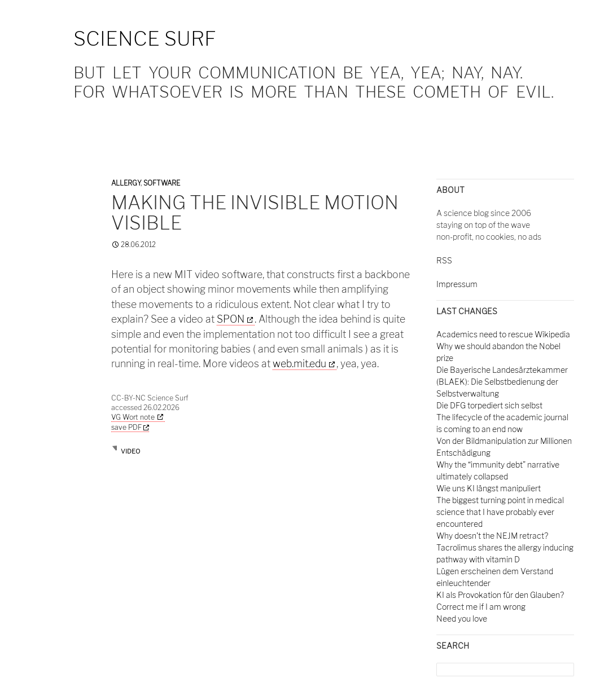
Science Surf (145, 39)
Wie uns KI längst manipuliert (489, 488)
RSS (444, 260)
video (130, 451)
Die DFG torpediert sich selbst (489, 405)
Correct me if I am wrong (481, 607)
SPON (231, 319)
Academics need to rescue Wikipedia (503, 334)
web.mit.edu (299, 364)
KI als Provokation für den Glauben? (500, 595)
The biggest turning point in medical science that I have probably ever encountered (500, 512)
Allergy (126, 183)
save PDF (130, 427)
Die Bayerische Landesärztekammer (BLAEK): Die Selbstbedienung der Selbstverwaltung (502, 382)
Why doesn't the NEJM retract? (492, 536)
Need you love (462, 618)
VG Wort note (133, 417)
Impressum (457, 284)
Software (162, 183)
